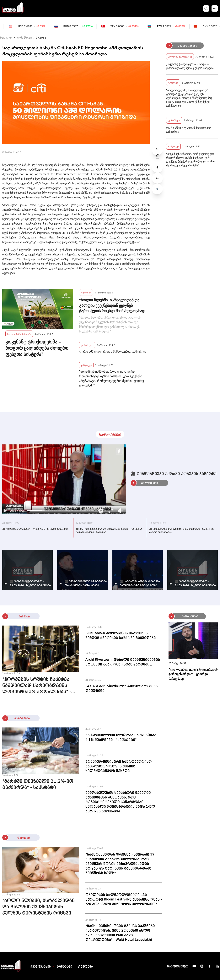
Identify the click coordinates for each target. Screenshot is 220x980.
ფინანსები (24, 37)
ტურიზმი (86, 292)
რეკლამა (85, 967)
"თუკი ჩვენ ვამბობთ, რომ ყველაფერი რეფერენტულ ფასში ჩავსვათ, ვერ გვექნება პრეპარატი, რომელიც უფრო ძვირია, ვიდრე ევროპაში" (111, 378)
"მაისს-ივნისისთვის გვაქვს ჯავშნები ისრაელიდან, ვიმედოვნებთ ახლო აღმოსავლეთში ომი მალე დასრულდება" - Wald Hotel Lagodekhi (120, 933)
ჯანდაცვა (86, 365)
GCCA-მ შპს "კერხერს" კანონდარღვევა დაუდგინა (122, 688)
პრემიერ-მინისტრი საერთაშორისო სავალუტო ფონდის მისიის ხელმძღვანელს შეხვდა (118, 766)
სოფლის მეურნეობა (19, 334)
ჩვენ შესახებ (41, 967)
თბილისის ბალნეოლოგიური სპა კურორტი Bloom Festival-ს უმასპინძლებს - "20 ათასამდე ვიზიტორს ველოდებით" (124, 899)
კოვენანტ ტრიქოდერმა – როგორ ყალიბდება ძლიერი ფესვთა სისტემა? (37, 348)
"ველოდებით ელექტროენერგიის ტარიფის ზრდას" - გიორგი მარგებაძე (193, 674)
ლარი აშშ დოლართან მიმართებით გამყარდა (113, 351)
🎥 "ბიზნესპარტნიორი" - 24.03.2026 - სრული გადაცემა (35, 529)
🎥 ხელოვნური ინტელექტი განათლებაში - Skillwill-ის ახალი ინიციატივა (181, 531)
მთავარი (6, 37)
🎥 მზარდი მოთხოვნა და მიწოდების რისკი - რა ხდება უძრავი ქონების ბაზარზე (109, 531)
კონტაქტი (64, 967)
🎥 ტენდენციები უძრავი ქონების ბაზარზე (174, 474)
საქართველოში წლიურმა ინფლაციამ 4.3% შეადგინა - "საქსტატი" (121, 738)
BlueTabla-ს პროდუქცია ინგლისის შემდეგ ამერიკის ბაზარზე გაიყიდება (121, 636)
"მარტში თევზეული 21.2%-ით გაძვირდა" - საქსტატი (38, 785)
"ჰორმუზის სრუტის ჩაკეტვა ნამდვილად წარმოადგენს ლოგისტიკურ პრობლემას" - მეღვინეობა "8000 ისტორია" (37, 686)
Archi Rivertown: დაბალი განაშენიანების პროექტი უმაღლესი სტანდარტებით (123, 662)
